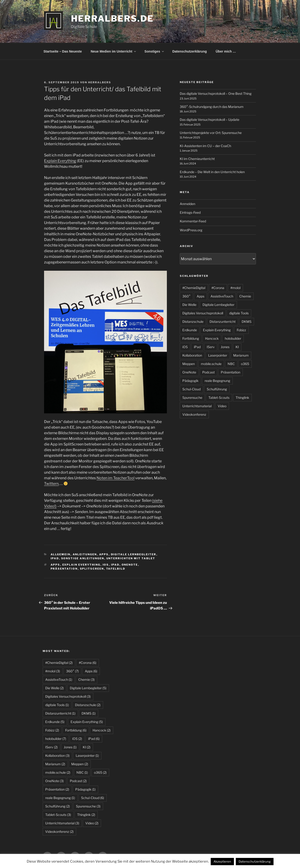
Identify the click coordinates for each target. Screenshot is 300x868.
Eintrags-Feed (190, 212)
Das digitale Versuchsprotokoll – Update (210, 120)
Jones (225, 347)
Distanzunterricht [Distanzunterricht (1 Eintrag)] (60, 713)
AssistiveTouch (222, 296)
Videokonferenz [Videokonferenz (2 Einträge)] (59, 832)
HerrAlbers (100, 82)
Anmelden (187, 204)
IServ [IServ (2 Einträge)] (51, 747)
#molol (235, 288)
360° (186, 296)
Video (222, 406)
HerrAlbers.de (112, 19)
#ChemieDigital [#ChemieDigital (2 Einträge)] (59, 663)
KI (237, 347)
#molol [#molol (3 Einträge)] (53, 671)
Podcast (208, 372)
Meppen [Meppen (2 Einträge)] (80, 764)
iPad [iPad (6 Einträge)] (94, 739)
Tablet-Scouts (219, 398)
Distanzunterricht (223, 322)
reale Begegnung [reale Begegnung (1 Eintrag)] (60, 798)
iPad (55, 558)
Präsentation (64, 569)
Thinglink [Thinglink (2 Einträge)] (86, 815)
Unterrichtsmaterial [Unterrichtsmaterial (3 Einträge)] (62, 823)
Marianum (241, 355)
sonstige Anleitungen (83, 558)
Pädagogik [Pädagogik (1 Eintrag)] (85, 789)
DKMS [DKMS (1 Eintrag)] (89, 713)
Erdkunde (190, 330)
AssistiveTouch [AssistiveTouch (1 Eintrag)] (59, 680)
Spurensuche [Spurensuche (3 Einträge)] (88, 806)
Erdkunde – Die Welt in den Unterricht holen (212, 172)
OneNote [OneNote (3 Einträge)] (54, 781)
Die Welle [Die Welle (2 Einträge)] (54, 688)
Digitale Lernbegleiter (134, 554)
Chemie (245, 296)
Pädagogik (190, 381)
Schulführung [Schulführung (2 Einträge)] (58, 806)
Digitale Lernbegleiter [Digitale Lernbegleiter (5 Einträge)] (88, 688)
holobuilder (233, 338)
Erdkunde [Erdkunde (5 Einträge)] (55, 722)
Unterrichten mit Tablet (131, 558)
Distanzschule (193, 322)
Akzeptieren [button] (222, 861)
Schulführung (217, 389)
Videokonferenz (194, 414)
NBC (231, 364)
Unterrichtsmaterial (197, 406)
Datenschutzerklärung (189, 51)
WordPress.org (191, 230)
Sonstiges (154, 51)
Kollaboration (192, 355)
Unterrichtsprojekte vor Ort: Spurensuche (211, 133)
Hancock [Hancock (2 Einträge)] (102, 730)
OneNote (130, 565)
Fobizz (241, 330)
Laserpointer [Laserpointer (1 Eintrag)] (87, 756)
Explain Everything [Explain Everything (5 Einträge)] (87, 722)
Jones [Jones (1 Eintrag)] (70, 747)
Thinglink (242, 398)
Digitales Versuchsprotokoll (203, 313)
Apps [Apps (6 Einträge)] (91, 671)
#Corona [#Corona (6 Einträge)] (88, 663)
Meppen (189, 364)
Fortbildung (191, 338)
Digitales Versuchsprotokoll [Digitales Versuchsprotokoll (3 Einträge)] (68, 696)
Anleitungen (85, 554)
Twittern (51, 484)
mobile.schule (211, 364)
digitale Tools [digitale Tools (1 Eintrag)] (57, 705)
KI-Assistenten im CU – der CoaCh (205, 146)
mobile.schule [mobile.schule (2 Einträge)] (58, 772)
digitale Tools (239, 313)
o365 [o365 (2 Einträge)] (100, 772)
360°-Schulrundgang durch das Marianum (212, 107)
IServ (211, 347)
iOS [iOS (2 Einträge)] (77, 739)
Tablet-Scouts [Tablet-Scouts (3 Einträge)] (58, 815)
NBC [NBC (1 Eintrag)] (82, 772)
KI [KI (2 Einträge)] (87, 747)
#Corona (218, 288)
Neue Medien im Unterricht (114, 51)
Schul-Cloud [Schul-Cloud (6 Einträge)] (93, 798)
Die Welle (189, 305)
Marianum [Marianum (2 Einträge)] (55, 764)
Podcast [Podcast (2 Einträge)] (78, 781)
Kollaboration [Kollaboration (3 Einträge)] (57, 756)
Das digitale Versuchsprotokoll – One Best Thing (216, 93)
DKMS (247, 322)
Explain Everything (60, 161)
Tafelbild (116, 569)
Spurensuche (192, 398)
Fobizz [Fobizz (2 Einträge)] (52, 730)
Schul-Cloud (191, 389)
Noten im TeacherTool (116, 478)
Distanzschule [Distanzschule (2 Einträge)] (88, 705)
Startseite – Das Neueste (63, 51)
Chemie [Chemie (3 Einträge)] (86, 680)
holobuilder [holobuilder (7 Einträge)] (56, 739)
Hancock (212, 338)
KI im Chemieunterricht (197, 159)
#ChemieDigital (194, 288)
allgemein (61, 554)
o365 (245, 364)
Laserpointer (218, 355)
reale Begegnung (217, 381)
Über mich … (226, 51)
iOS (106, 565)
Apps (104, 554)
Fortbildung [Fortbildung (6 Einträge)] (76, 730)
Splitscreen (92, 569)
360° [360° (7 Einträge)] (72, 671)
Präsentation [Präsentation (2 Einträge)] (57, 789)
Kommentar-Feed (193, 221)
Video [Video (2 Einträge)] (92, 823)
